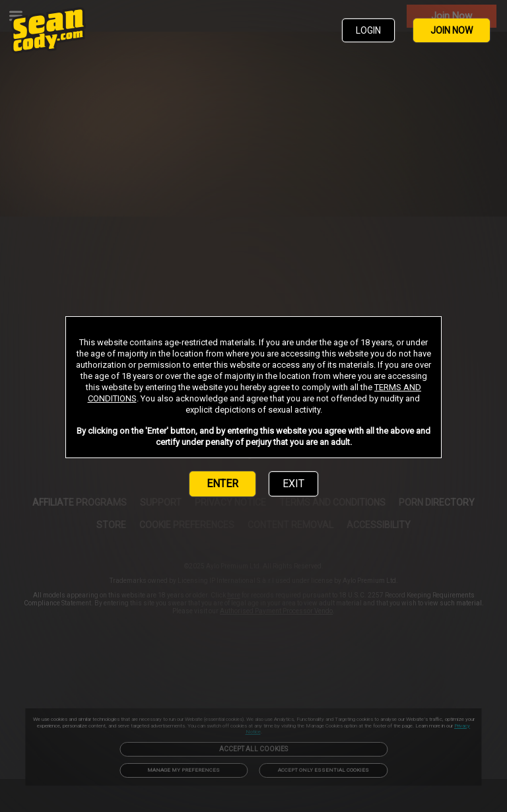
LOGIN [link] (368, 30)
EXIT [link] (293, 484)
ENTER (222, 484)
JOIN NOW (452, 30)
